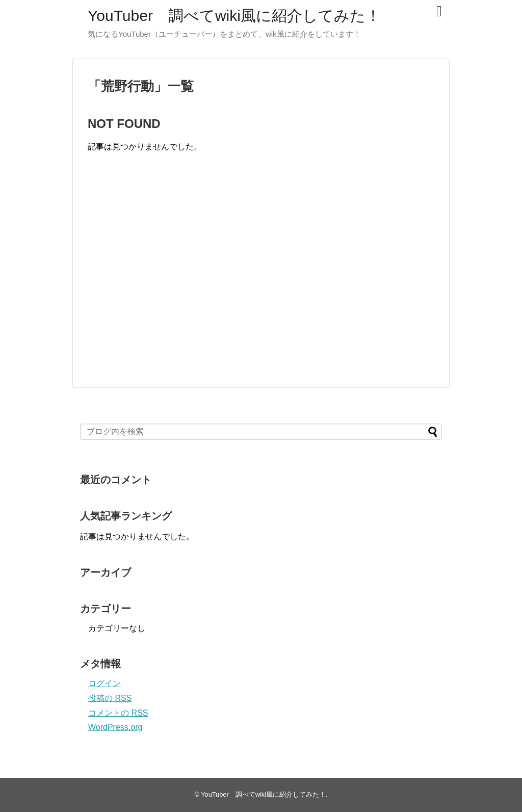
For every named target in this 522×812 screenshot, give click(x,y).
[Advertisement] (173, 280)
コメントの (118, 713)
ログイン (105, 683)
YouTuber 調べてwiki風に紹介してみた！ (234, 16)
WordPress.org (115, 727)
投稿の (110, 698)
